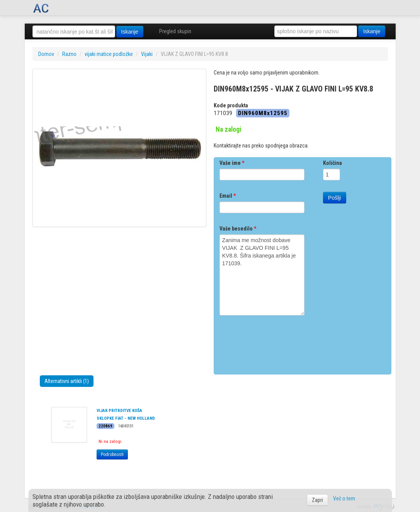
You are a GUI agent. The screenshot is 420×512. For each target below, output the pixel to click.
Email (228, 196)
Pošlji (334, 198)
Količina (332, 163)
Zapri (317, 500)
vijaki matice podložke (109, 54)
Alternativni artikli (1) (67, 381)
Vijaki (147, 54)
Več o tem (344, 498)
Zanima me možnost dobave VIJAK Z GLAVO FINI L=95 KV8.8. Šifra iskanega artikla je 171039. (262, 275)
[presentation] (278, 342)
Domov (46, 54)
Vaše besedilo (238, 229)
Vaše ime (232, 163)
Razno (69, 54)
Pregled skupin (175, 31)
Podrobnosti (112, 454)
